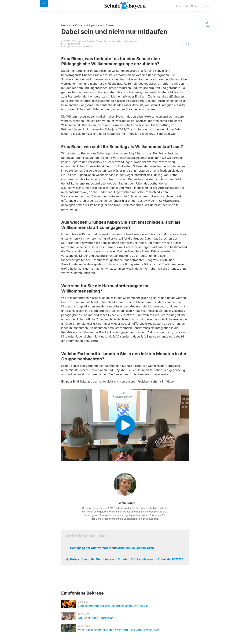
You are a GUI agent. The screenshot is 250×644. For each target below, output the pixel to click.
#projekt (79, 46)
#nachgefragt (67, 46)
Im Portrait (75, 44)
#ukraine (88, 46)
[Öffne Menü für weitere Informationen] (206, 6)
